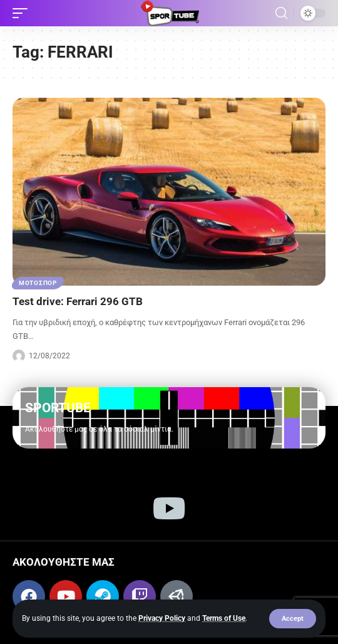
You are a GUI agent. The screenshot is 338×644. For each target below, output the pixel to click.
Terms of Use (224, 618)
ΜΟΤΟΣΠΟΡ (38, 283)
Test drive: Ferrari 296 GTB (78, 301)
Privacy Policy (162, 618)
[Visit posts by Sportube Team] (19, 356)
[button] (293, 619)
